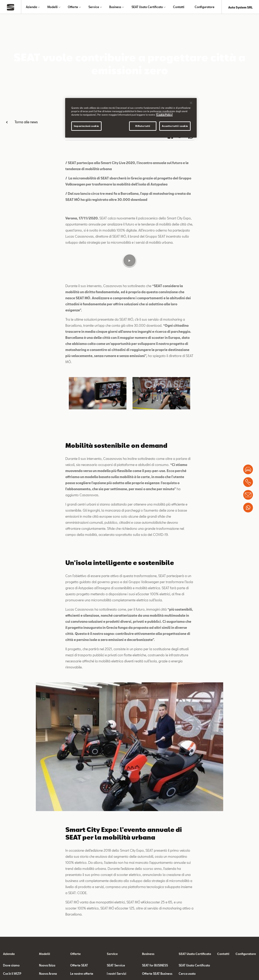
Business (115, 7)
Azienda (31, 7)
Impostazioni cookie (86, 126)
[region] (131, 118)
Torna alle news (26, 123)
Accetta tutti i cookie (175, 126)
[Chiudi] (191, 103)
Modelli (53, 7)
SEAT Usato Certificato (147, 7)
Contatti (179, 7)
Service (94, 7)
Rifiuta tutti (143, 126)
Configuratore (205, 7)
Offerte (73, 7)
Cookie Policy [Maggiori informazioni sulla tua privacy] (164, 115)
